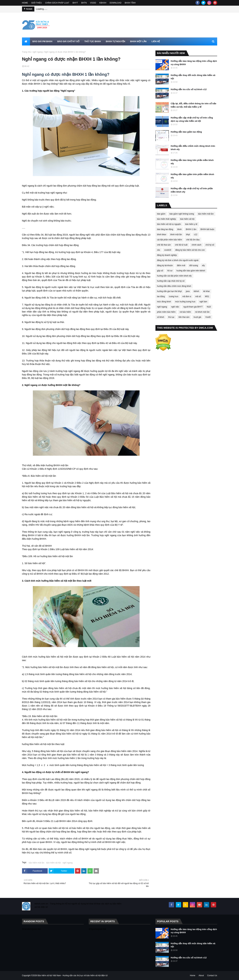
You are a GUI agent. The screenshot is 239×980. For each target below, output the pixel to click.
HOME (25, 3)
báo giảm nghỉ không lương (182, 214)
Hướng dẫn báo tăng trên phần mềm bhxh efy (192, 162)
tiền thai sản (184, 317)
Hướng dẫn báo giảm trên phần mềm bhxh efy (192, 176)
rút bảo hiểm (185, 312)
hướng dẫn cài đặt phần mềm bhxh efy (174, 276)
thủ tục (171, 317)
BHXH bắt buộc (207, 229)
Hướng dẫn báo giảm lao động (186, 132)
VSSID (93, 3)
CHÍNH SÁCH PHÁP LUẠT (57, 3)
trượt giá (197, 317)
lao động (161, 296)
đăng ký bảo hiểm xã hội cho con (190, 250)
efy (203, 265)
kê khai (206, 291)
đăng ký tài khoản (165, 265)
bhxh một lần (176, 235)
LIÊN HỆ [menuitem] (156, 41)
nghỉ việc (175, 307)
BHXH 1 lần (191, 229)
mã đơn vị (187, 296)
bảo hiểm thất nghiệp (167, 219)
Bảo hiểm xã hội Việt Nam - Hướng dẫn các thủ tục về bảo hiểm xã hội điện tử (73, 976)
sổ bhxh (161, 317)
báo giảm (161, 214)
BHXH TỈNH (130, 3)
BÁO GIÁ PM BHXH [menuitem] (42, 41)
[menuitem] (26, 41)
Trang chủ (27, 52)
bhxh (179, 229)
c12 (196, 235)
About (201, 976)
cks (159, 250)
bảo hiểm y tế (191, 224)
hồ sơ (170, 271)
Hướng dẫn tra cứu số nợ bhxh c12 (189, 89)
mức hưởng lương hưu (185, 302)
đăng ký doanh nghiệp (167, 255)
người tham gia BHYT (193, 307)
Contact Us (212, 976)
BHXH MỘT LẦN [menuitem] (138, 41)
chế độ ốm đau (193, 240)
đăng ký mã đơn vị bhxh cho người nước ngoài (178, 260)
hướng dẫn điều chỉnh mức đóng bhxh (174, 286)
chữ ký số (210, 245)
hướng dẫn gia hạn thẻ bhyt (169, 291)
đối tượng (194, 265)
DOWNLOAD (115, 3)
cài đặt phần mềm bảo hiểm (170, 240)
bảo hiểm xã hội (54, 863)
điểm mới (181, 265)
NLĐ (209, 307)
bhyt (188, 235)
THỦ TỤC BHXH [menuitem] (93, 41)
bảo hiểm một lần (36, 863)
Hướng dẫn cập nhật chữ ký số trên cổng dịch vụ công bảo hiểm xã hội (192, 119)
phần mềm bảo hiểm (166, 312)
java (188, 291)
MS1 (207, 296)
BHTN (84, 3)
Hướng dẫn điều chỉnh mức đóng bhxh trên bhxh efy (193, 148)
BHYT (75, 3)
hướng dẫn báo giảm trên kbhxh (191, 271)
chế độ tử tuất (181, 245)
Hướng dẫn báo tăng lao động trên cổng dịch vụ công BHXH (194, 63)
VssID (208, 317)
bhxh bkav (162, 235)
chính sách (196, 245)
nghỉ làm (203, 302)
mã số (198, 296)
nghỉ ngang (38, 52)
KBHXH (103, 3)
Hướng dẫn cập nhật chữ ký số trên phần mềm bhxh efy (192, 190)
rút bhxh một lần (202, 312)
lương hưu (174, 296)
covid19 (168, 250)
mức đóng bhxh (164, 302)
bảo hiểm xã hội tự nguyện (169, 224)
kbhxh (196, 291)
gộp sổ (160, 271)
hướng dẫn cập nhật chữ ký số (171, 281)
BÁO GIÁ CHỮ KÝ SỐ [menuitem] (68, 41)
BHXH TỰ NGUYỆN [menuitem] (115, 41)
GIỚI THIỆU (37, 3)
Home (193, 976)
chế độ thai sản (164, 245)
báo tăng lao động (165, 229)
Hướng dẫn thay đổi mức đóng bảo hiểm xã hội (193, 77)
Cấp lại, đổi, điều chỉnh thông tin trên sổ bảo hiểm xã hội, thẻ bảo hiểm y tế (194, 105)
